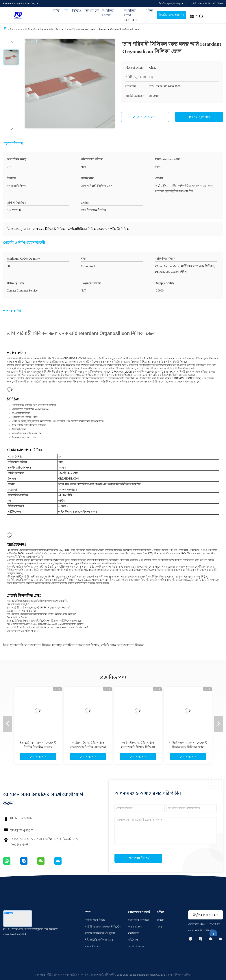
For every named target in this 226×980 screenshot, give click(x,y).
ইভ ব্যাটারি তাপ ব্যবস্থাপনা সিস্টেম (30, 645)
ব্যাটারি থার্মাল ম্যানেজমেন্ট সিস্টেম (41, 29)
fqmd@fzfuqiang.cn (22, 830)
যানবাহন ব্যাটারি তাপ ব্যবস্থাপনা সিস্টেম (76, 645)
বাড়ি (56, 10)
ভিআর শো (92, 10)
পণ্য (66, 10)
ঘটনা (150, 10)
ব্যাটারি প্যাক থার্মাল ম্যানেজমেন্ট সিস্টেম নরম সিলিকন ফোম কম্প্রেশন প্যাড (188, 747)
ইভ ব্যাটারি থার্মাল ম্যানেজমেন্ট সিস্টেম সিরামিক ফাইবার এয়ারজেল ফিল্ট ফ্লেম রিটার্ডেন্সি (38, 747)
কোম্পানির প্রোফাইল (139, 920)
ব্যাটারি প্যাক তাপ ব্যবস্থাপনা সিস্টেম (122, 645)
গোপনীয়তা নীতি (43, 975)
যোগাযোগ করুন (147, 117)
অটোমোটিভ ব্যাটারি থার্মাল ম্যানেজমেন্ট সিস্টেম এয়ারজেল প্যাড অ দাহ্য (88, 747)
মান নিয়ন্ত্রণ (134, 933)
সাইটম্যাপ (133, 940)
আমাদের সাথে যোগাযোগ (131, 15)
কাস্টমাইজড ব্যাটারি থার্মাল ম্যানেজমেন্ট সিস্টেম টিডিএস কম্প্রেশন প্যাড (138, 747)
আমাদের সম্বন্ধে (108, 13)
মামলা (160, 920)
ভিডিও (76, 10)
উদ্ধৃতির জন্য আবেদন (171, 15)
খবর (160, 927)
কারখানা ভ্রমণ (135, 927)
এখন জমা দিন (138, 858)
